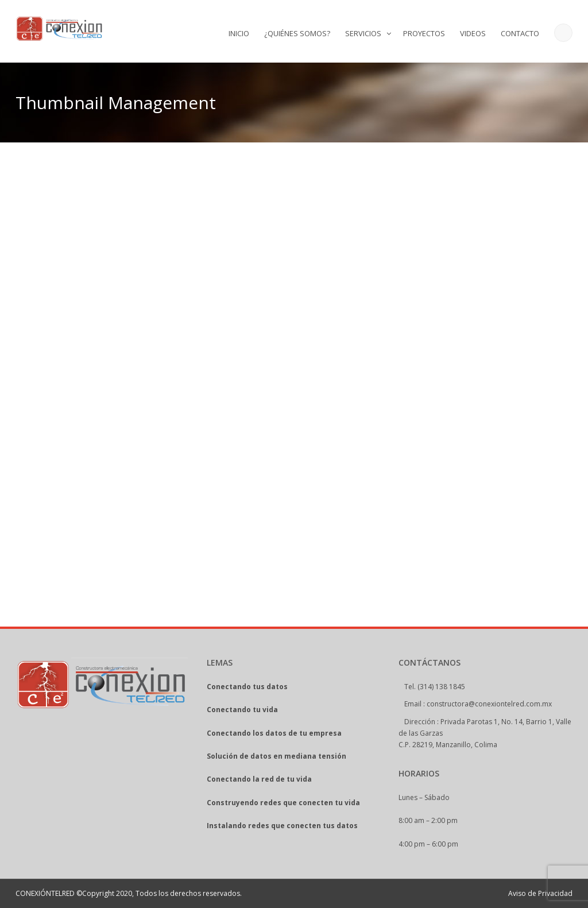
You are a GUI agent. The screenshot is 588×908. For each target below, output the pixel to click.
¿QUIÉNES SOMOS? (297, 33)
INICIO (239, 33)
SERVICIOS (363, 33)
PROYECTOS (424, 33)
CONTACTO (520, 33)
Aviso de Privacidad (540, 893)
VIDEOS (473, 33)
